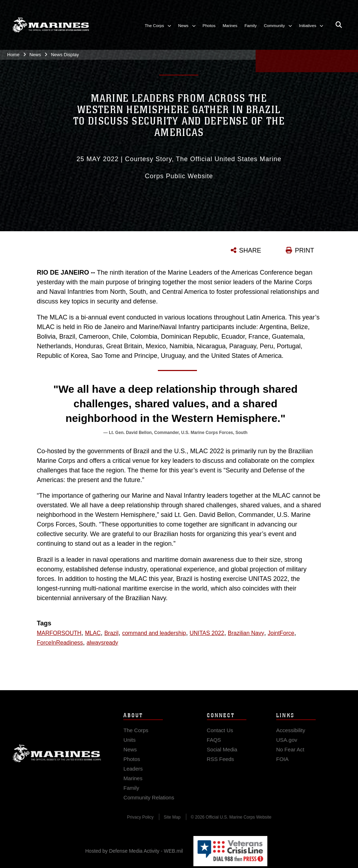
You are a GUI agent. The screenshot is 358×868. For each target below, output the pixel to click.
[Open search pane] (339, 25)
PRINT (305, 250)
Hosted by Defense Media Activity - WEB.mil (134, 851)
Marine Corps (57, 758)
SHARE (250, 250)
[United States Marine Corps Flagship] (51, 25)
